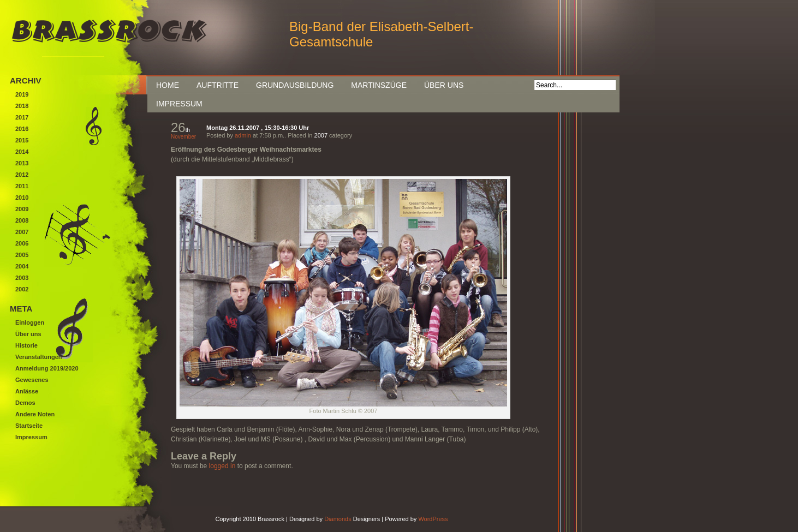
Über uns (444, 85)
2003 (22, 278)
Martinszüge (379, 85)
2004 (22, 266)
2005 (22, 255)
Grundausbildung (295, 85)
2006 (22, 243)
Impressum (179, 104)
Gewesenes (32, 380)
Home (168, 85)
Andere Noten (35, 414)
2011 (22, 186)
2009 (22, 209)
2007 (321, 135)
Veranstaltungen (39, 357)
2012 (22, 175)
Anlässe (27, 391)
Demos (25, 403)
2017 (22, 117)
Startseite (29, 426)
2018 (22, 106)
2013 (22, 163)
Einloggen (30, 322)
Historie (26, 345)
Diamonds (338, 519)
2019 (22, 94)
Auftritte (218, 85)
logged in (222, 466)
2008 (22, 220)
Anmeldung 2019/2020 (47, 368)
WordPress (433, 519)
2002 (22, 289)
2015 (22, 140)
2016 (22, 129)
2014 (22, 152)
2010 (22, 198)
